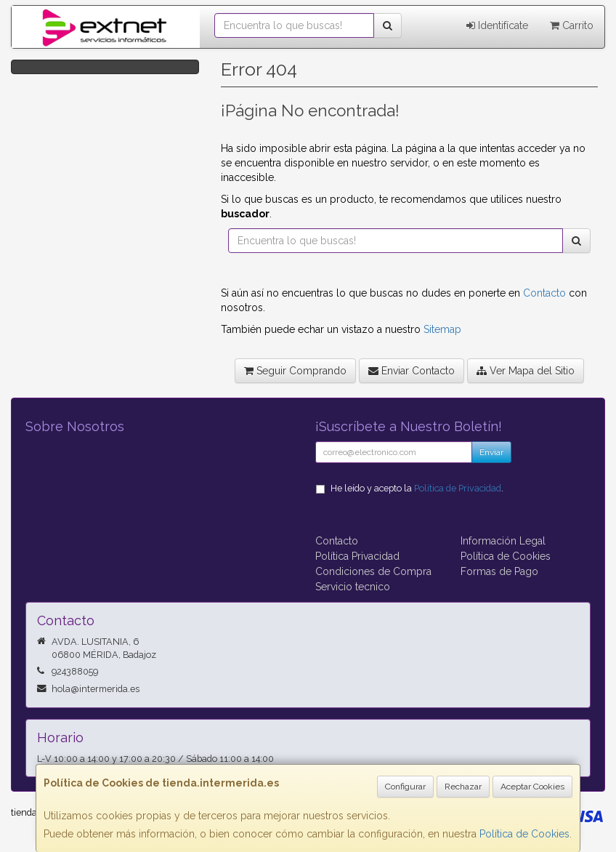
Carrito (572, 25)
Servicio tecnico (353, 587)
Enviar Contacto (412, 371)
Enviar (491, 452)
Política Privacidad (357, 556)
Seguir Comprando (295, 371)
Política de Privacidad (458, 488)
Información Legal (503, 541)
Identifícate (497, 25)
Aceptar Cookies (532, 787)
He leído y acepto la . (417, 488)
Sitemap (442, 329)
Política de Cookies (524, 834)
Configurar (405, 787)
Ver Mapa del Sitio (526, 371)
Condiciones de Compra (373, 571)
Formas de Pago (499, 571)
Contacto (544, 293)
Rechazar (463, 787)
